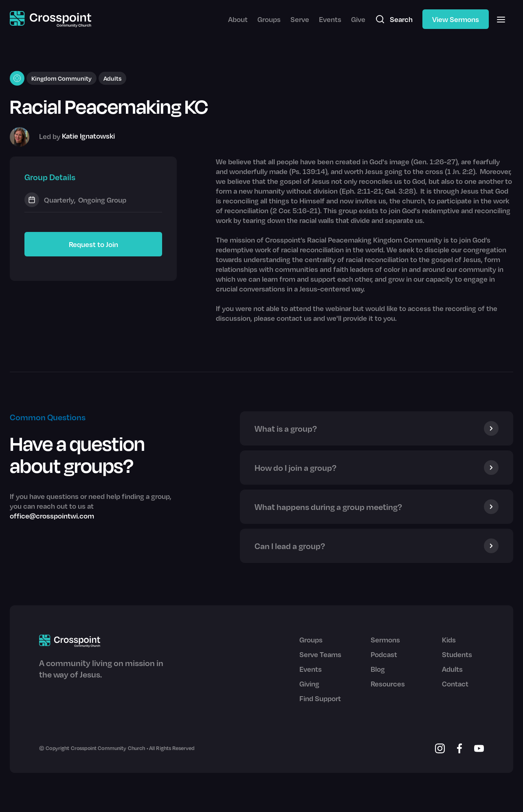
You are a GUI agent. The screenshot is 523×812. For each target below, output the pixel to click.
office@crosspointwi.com (52, 516)
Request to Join (93, 244)
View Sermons (456, 19)
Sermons (385, 640)
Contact (455, 684)
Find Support (320, 698)
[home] (51, 19)
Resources (388, 684)
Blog (378, 669)
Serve (300, 19)
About (238, 19)
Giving (309, 684)
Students (457, 654)
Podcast (384, 654)
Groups (269, 19)
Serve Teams (320, 654)
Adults (452, 669)
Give (358, 19)
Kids (449, 640)
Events (330, 19)
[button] (501, 19)
